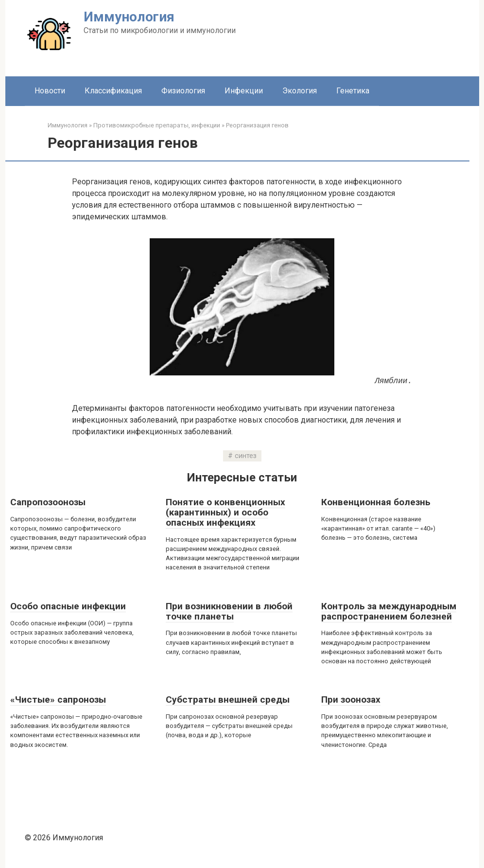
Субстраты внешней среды (228, 700)
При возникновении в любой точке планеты (229, 611)
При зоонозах (351, 700)
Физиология (183, 91)
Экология (300, 91)
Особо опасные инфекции (68, 606)
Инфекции (244, 91)
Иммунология (129, 17)
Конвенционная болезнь (376, 502)
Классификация (113, 91)
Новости (50, 91)
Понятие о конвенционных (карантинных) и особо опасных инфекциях (225, 512)
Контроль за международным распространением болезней (389, 611)
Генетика (353, 91)
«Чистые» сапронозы (58, 700)
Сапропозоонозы (48, 502)
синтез (246, 456)
